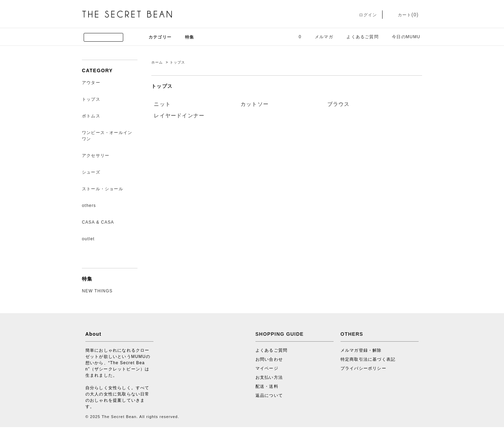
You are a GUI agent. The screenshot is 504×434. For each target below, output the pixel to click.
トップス (178, 62)
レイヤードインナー (179, 115)
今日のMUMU (402, 37)
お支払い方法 (269, 377)
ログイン (363, 15)
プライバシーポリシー (363, 368)
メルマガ (320, 37)
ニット (162, 104)
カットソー (255, 104)
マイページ (267, 368)
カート (403, 15)
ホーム (157, 62)
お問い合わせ (269, 359)
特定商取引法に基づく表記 (368, 359)
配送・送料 (267, 386)
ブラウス (339, 104)
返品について (269, 395)
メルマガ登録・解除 (361, 350)
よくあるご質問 (358, 37)
